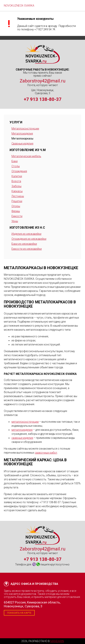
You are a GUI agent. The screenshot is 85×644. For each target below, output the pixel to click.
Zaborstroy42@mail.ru (43, 81)
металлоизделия (22, 430)
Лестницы (18, 196)
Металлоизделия (22, 134)
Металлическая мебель (26, 156)
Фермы (16, 211)
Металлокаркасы (22, 139)
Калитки (17, 176)
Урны (15, 221)
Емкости (17, 216)
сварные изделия (22, 438)
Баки (15, 161)
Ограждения (19, 171)
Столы (16, 166)
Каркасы (17, 191)
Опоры (16, 206)
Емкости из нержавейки (27, 249)
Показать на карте (19, 613)
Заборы (16, 186)
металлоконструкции (25, 422)
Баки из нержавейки (24, 244)
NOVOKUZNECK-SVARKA (19, 6)
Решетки (17, 201)
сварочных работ (46, 453)
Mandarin (57, 641)
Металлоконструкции (25, 129)
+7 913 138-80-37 (43, 99)
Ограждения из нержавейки (29, 239)
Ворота (16, 181)
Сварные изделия (22, 144)
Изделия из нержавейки (26, 234)
